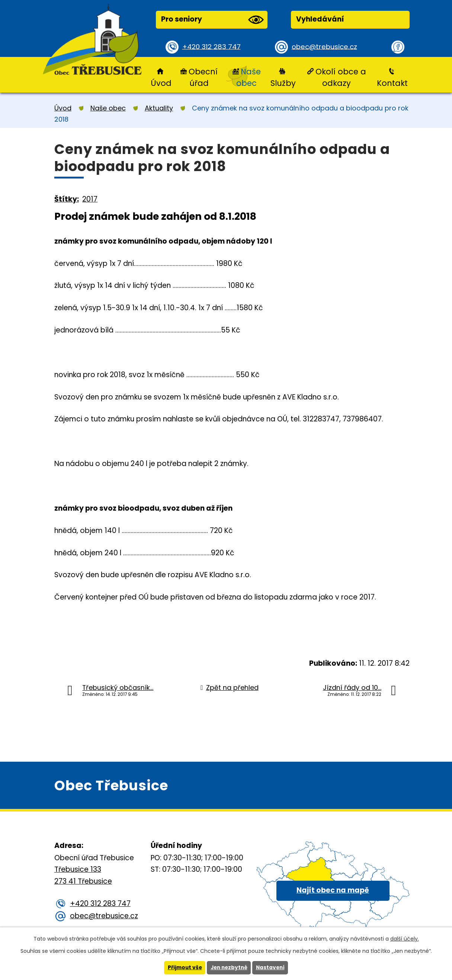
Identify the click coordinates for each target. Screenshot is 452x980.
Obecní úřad (203, 77)
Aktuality (159, 108)
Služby (283, 83)
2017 (90, 199)
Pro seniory (212, 20)
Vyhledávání (320, 19)
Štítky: (67, 199)
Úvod (161, 83)
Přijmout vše (183, 968)
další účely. (405, 939)
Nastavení (272, 968)
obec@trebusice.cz (325, 47)
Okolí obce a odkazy (341, 77)
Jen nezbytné (229, 968)
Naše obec (248, 77)
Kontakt (392, 83)
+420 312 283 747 (213, 47)
